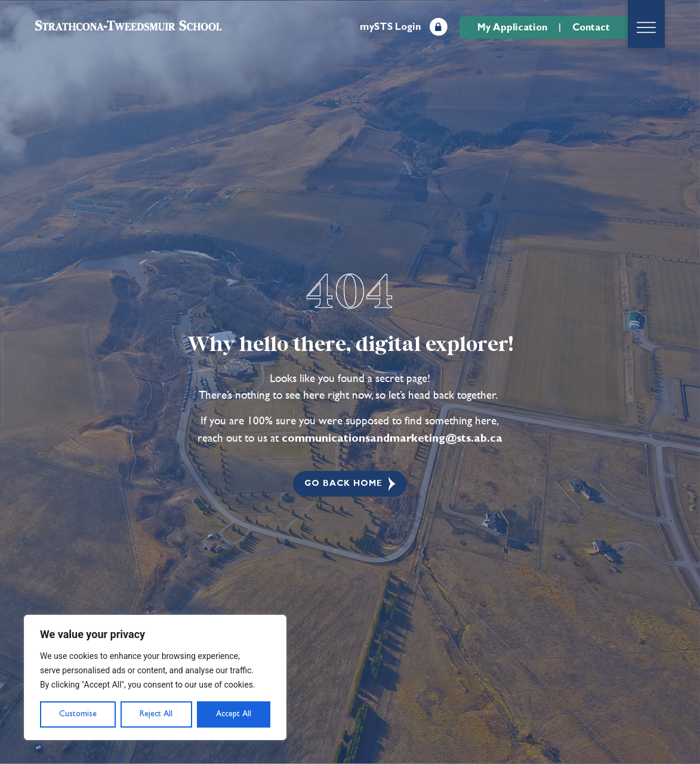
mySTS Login (390, 27)
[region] (155, 677)
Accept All (234, 714)
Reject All (156, 714)
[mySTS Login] (439, 27)
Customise (78, 714)
